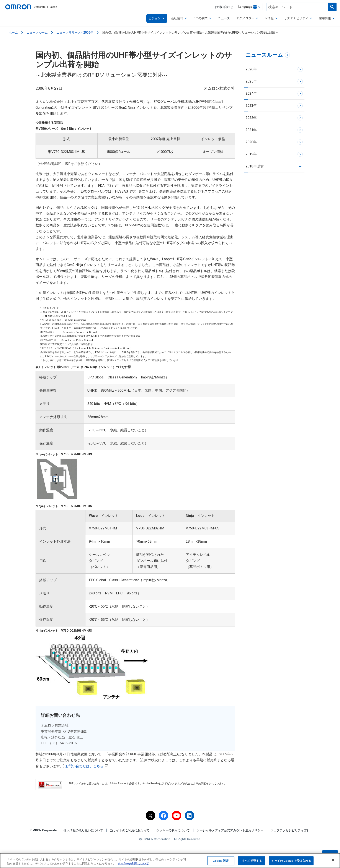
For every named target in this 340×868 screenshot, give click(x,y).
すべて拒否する (252, 861)
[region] (170, 861)
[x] (150, 816)
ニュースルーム (37, 32)
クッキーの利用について (173, 830)
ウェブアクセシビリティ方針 (290, 830)
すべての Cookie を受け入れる (291, 861)
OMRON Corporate (43, 830)
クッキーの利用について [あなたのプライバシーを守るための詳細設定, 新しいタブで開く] (133, 864)
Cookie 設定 (221, 861)
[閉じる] (333, 860)
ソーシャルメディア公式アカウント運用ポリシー (230, 830)
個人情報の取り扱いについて (83, 830)
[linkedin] (190, 816)
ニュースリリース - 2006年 (75, 32)
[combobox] (249, 7)
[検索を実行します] (332, 7)
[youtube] (177, 816)
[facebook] (163, 816)
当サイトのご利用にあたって (130, 830)
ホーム (13, 32)
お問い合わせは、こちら (87, 766)
